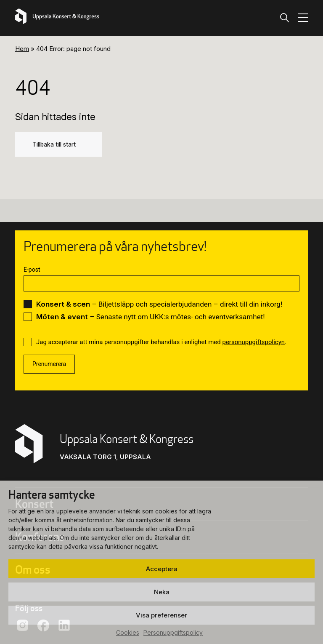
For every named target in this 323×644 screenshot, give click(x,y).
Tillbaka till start (54, 144)
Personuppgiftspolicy (173, 632)
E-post (32, 270)
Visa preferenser (161, 615)
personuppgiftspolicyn (253, 342)
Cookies (128, 632)
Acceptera (162, 569)
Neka (162, 592)
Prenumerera (49, 364)
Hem (22, 49)
